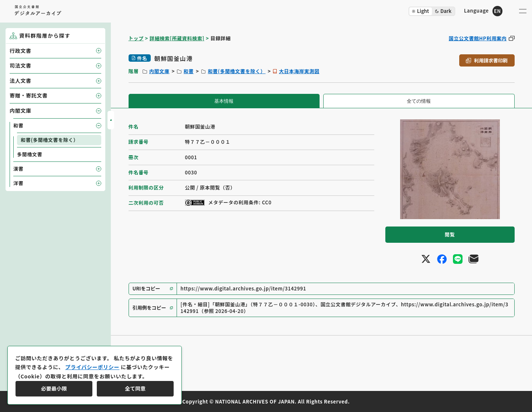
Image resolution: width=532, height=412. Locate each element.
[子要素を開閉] (99, 51)
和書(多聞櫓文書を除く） (236, 71)
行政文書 (21, 51)
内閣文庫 (159, 71)
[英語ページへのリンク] (483, 11)
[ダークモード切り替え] (432, 11)
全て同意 (135, 388)
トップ (136, 38)
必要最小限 (54, 388)
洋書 (18, 183)
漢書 (18, 169)
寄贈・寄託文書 (29, 95)
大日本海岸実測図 (299, 71)
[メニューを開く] (523, 11)
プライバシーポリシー (92, 367)
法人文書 (21, 81)
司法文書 (21, 65)
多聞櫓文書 (30, 154)
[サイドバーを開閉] (111, 120)
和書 (189, 71)
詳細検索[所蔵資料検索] (177, 38)
